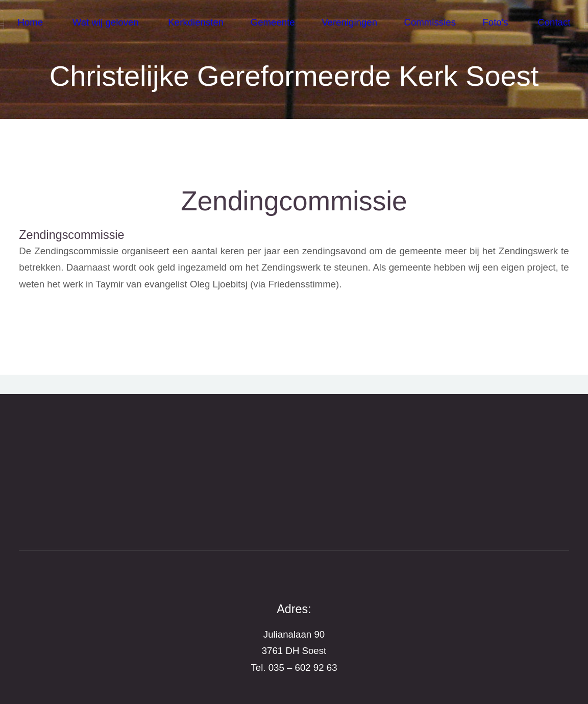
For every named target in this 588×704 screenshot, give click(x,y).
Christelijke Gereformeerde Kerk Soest (294, 76)
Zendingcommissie (294, 201)
